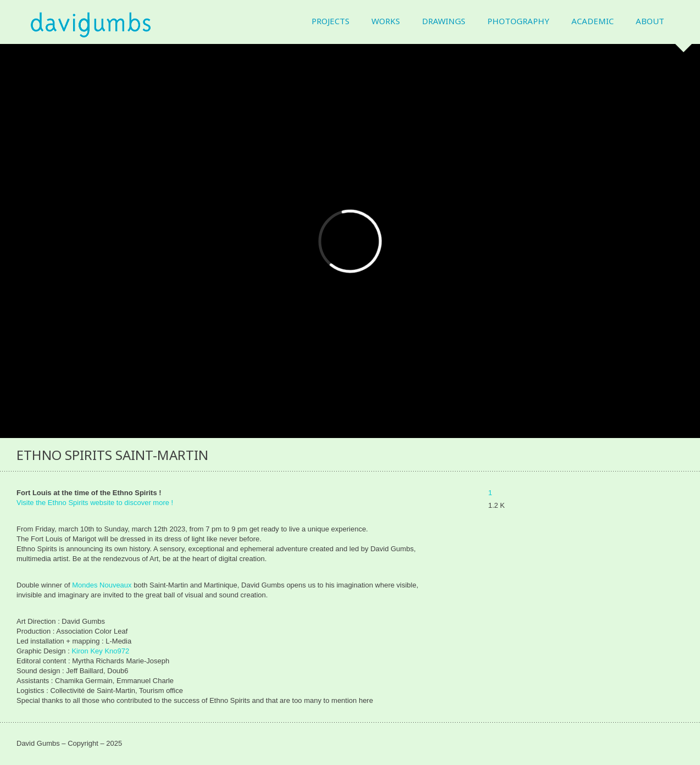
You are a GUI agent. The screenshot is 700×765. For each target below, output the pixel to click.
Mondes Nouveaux (102, 585)
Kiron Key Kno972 (100, 651)
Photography (518, 21)
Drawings (444, 21)
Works (386, 21)
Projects (330, 21)
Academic (593, 21)
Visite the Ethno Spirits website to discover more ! (95, 503)
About (650, 21)
